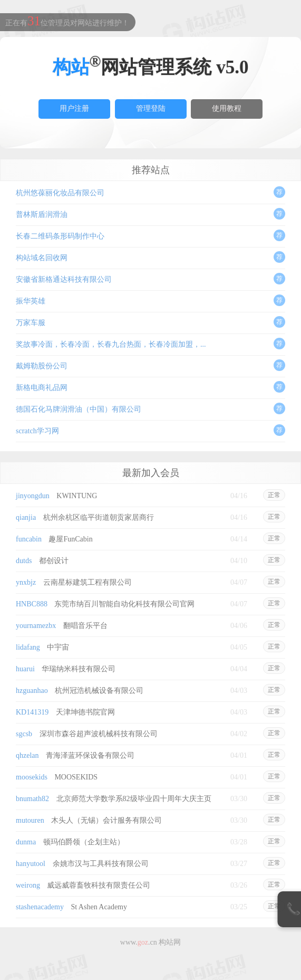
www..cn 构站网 (150, 942)
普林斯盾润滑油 (42, 215)
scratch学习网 (37, 431)
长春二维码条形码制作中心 (60, 236)
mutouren (30, 820)
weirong (28, 885)
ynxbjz (26, 582)
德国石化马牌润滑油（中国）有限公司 (79, 409)
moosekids (32, 777)
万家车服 (31, 323)
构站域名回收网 (42, 258)
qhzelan (27, 755)
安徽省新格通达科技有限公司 (64, 279)
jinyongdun (33, 496)
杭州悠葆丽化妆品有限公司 (60, 193)
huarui (25, 669)
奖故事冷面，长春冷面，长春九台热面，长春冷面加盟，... (111, 344)
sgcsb (24, 734)
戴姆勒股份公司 (42, 366)
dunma (26, 842)
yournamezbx (36, 626)
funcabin (29, 539)
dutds (24, 561)
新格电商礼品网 (42, 388)
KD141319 (32, 712)
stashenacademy (40, 907)
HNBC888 (32, 604)
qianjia (26, 517)
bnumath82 (32, 799)
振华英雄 (31, 301)
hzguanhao (32, 691)
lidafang (28, 647)
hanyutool (31, 864)
